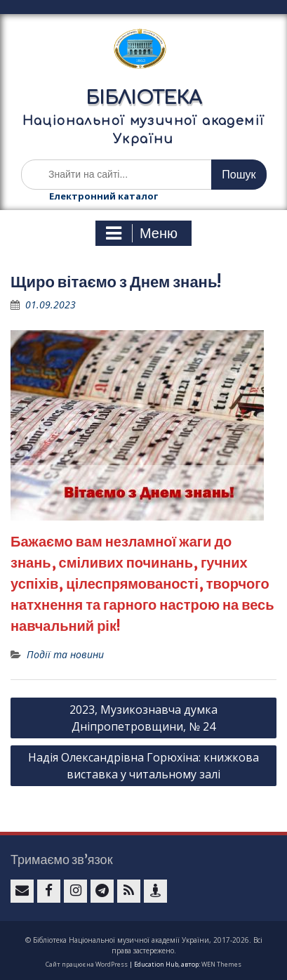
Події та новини (65, 654)
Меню (142, 233)
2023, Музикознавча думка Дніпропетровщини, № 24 (143, 718)
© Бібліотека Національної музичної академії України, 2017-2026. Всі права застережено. (144, 945)
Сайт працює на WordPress (87, 964)
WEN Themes (221, 964)
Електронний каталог (104, 196)
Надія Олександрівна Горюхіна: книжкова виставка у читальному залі (143, 766)
